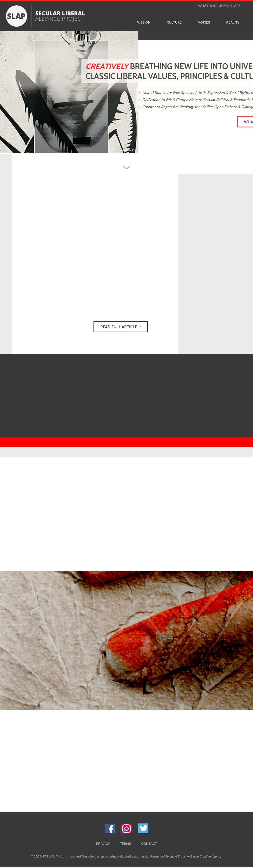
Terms (126, 844)
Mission (144, 22)
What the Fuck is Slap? (219, 6)
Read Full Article (121, 327)
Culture (174, 22)
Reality (233, 22)
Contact (149, 844)
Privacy (103, 844)
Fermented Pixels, (186, 856)
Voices (204, 22)
